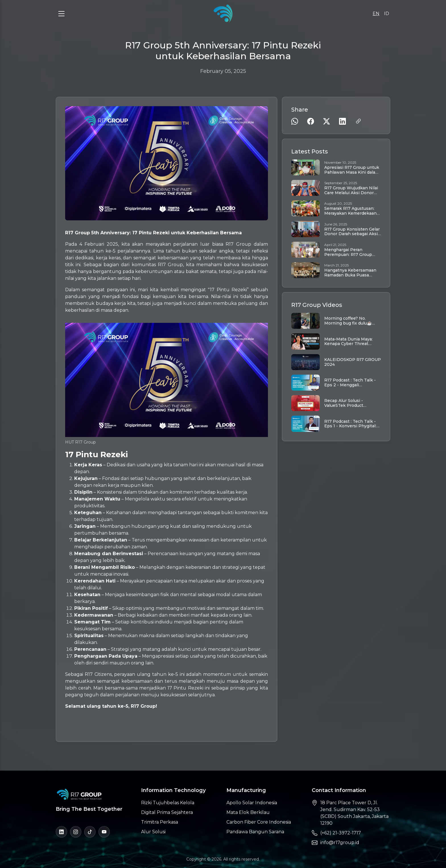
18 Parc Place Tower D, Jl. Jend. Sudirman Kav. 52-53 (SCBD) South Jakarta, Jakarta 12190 (354, 813)
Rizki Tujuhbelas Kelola (168, 803)
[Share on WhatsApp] (295, 121)
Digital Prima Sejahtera (167, 812)
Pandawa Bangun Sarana (255, 832)
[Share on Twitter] (327, 121)
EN (376, 14)
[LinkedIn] (61, 832)
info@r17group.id (340, 843)
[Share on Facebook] (311, 121)
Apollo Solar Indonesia (252, 803)
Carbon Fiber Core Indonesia (259, 822)
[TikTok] (90, 832)
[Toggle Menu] (61, 14)
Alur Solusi (153, 832)
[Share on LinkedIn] (342, 121)
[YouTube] (104, 832)
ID (387, 14)
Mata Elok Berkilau (248, 812)
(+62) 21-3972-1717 (341, 833)
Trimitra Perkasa (160, 822)
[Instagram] (76, 832)
